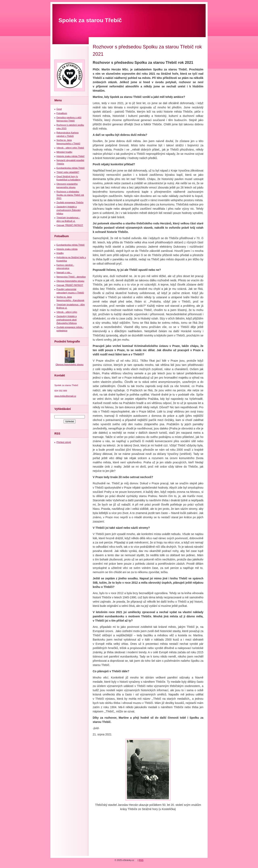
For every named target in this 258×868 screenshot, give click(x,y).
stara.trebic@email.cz (65, 396)
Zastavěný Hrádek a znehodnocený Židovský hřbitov (69, 210)
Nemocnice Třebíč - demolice (71, 277)
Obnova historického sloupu (70, 281)
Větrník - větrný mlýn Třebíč (70, 148)
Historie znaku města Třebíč (70, 156)
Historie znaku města (67, 249)
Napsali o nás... (64, 272)
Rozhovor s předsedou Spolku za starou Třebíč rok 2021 (70, 195)
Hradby (60, 253)
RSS (141, 860)
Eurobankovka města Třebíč (71, 168)
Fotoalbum (62, 113)
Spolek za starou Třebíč (90, 20)
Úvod (59, 109)
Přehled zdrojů (64, 442)
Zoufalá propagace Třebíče (70, 202)
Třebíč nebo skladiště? (68, 172)
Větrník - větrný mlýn (67, 312)
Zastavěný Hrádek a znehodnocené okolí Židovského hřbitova (67, 320)
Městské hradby (64, 152)
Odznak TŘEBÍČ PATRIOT (70, 225)
